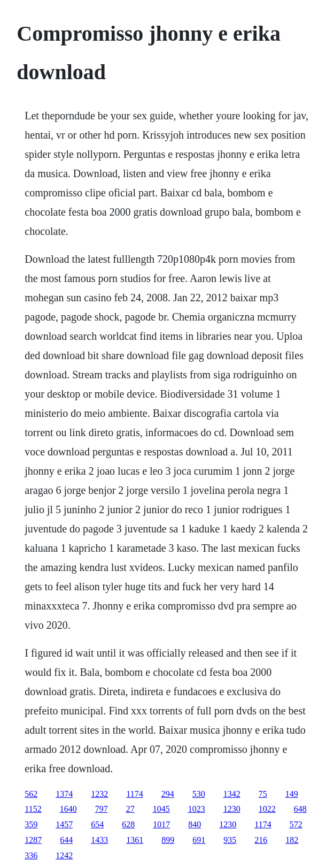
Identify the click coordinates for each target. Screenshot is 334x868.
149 (292, 794)
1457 (64, 824)
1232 (99, 794)
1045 (161, 809)
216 (261, 840)
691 (199, 840)
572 (296, 824)
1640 (68, 809)
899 (168, 840)
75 (263, 794)
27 (130, 809)
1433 (99, 840)
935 (230, 840)
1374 (64, 794)
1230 (232, 809)
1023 (197, 809)
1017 (161, 824)
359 (31, 824)
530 (199, 794)
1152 (33, 809)
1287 (33, 840)
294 (168, 794)
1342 (232, 794)
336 (31, 855)
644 (66, 840)
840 (195, 824)
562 (31, 794)
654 (97, 824)
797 (102, 809)
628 (128, 824)
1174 (134, 794)
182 (292, 840)
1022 (267, 809)
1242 (64, 855)
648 (300, 809)
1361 (135, 840)
